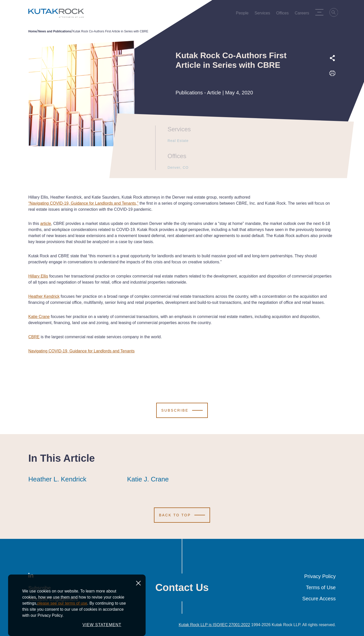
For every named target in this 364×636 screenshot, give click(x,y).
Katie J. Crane (148, 479)
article (46, 224)
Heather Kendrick (44, 296)
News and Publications (55, 31)
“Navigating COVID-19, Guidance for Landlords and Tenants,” (83, 203)
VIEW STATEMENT (102, 630)
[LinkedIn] (31, 576)
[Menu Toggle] (321, 12)
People (244, 14)
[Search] (335, 13)
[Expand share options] (332, 58)
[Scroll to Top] (182, 515)
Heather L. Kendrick (57, 479)
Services (264, 14)
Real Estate (176, 141)
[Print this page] (332, 75)
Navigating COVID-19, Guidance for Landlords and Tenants (81, 351)
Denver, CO (176, 167)
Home (32, 31)
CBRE (34, 337)
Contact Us (182, 587)
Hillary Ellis (38, 276)
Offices (284, 14)
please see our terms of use (62, 609)
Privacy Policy (320, 576)
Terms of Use (321, 587)
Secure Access (319, 599)
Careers (303, 14)
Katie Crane (39, 317)
